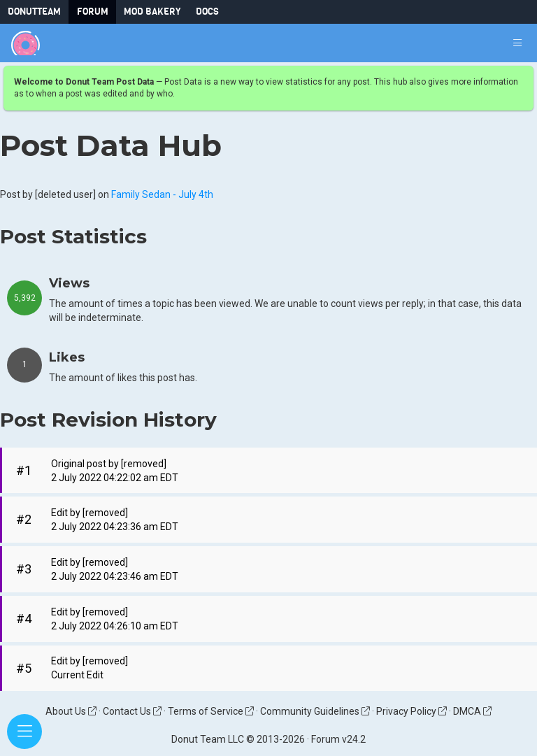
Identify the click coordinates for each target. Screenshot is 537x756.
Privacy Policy (411, 711)
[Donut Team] (26, 43)
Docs (207, 12)
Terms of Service (211, 711)
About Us (71, 711)
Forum (93, 12)
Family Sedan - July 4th (162, 195)
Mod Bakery (152, 12)
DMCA (472, 711)
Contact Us (132, 711)
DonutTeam (34, 12)
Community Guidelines (315, 711)
